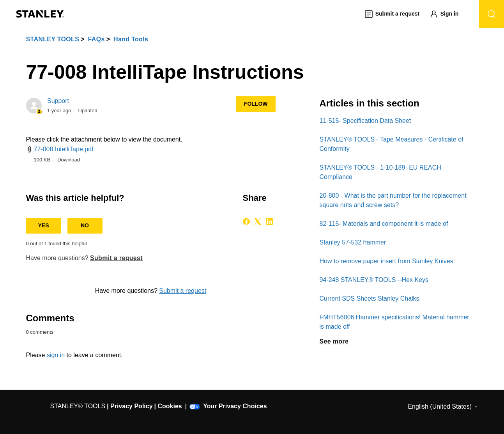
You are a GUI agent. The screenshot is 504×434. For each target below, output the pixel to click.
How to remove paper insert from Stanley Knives (386, 261)
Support (58, 101)
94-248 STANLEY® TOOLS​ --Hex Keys (374, 280)
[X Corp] (258, 221)
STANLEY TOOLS (53, 39)
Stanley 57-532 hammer (353, 242)
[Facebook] (246, 221)
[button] (448, 14)
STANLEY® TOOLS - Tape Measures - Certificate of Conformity (392, 144)
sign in (56, 355)
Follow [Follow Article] (256, 104)
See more (334, 341)
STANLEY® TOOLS (78, 406)
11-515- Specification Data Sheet (365, 121)
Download (69, 160)
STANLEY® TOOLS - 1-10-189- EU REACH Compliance (380, 172)
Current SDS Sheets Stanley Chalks (370, 298)
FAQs (96, 39)
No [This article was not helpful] (85, 225)
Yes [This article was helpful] (43, 225)
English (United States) (443, 407)
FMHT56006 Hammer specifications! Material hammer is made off (394, 322)
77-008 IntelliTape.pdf (64, 149)
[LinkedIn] (269, 221)
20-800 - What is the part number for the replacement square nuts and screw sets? (393, 200)
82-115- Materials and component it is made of (384, 224)
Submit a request (116, 258)
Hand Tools (131, 39)
